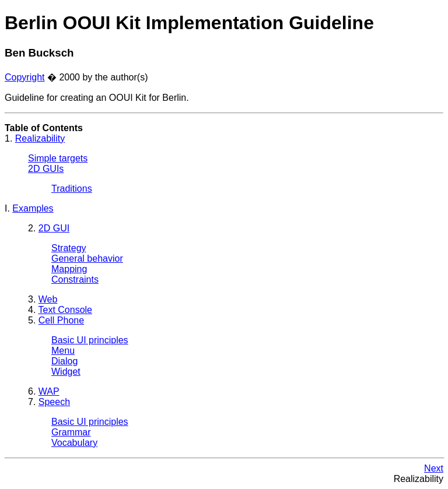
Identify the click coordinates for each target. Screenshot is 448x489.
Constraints (75, 279)
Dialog (64, 361)
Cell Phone (61, 320)
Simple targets (58, 158)
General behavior (87, 258)
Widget (66, 372)
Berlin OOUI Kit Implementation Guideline (189, 23)
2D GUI (54, 228)
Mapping (69, 269)
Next (434, 468)
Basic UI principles (90, 340)
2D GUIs (46, 169)
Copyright (24, 77)
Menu (63, 351)
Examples (33, 208)
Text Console (66, 310)
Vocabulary (74, 443)
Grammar (71, 432)
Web (48, 299)
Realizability (40, 138)
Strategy (69, 248)
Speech (54, 402)
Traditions (72, 189)
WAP (49, 391)
